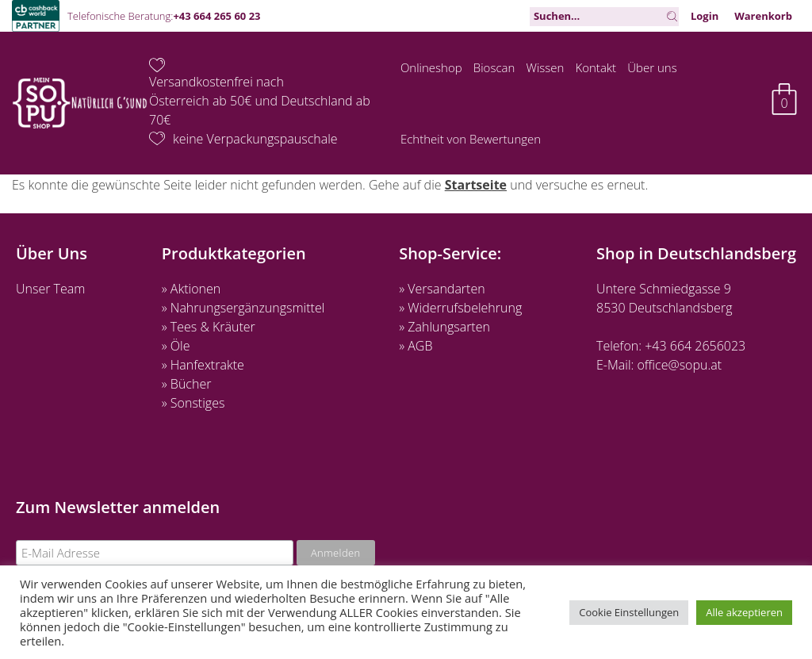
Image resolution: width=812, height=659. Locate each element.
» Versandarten (442, 289)
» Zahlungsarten (444, 327)
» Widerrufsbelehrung (460, 308)
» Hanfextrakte (203, 365)
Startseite (476, 185)
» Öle (176, 346)
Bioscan (494, 67)
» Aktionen (191, 289)
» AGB (416, 346)
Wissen (546, 67)
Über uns (652, 67)
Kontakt (596, 67)
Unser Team (50, 289)
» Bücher (187, 384)
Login (705, 16)
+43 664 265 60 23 (216, 16)
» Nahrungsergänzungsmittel (243, 308)
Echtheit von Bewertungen (471, 139)
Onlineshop (431, 67)
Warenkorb (763, 16)
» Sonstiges (193, 403)
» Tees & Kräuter (209, 327)
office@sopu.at (679, 365)
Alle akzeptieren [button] (744, 612)
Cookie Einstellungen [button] (629, 612)
